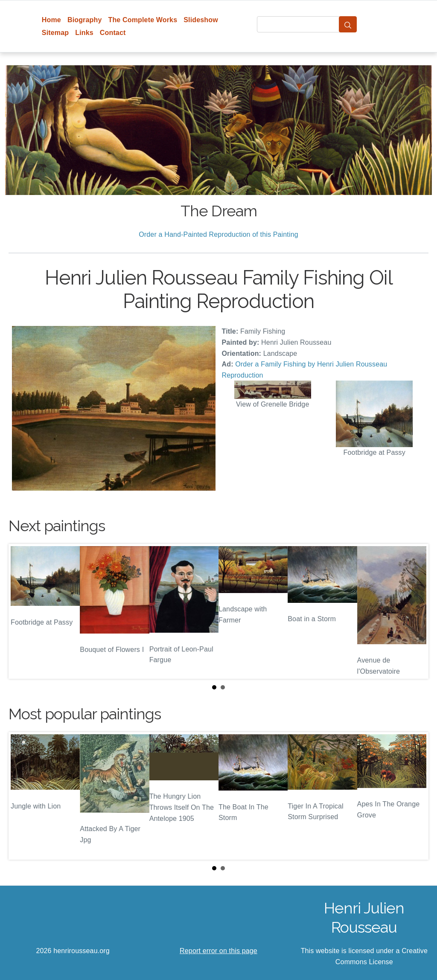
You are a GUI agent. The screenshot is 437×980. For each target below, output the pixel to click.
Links (84, 33)
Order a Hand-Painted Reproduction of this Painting (218, 234)
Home (51, 20)
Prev (22, 611)
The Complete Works (143, 20)
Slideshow (201, 20)
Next (415, 611)
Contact (113, 33)
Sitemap (55, 33)
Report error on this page (218, 951)
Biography (85, 20)
